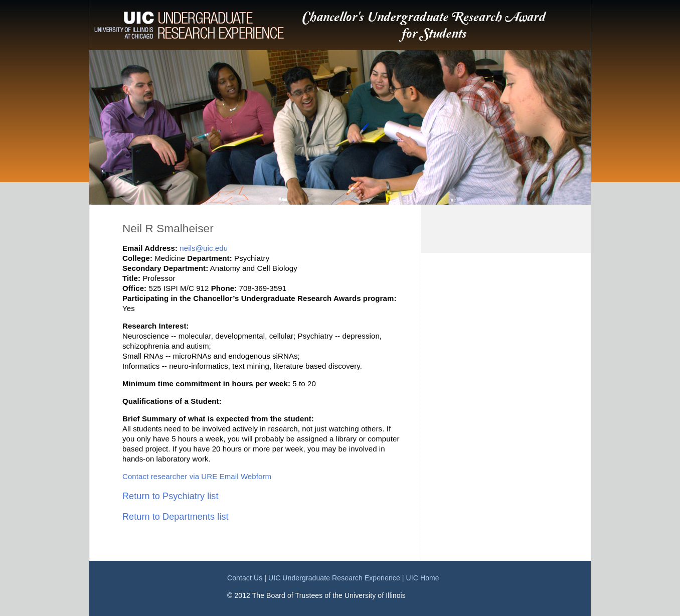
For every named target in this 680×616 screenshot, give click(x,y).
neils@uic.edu (204, 248)
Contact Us (245, 578)
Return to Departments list (176, 517)
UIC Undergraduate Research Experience (334, 578)
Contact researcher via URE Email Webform (197, 476)
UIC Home (423, 578)
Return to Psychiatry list (171, 496)
